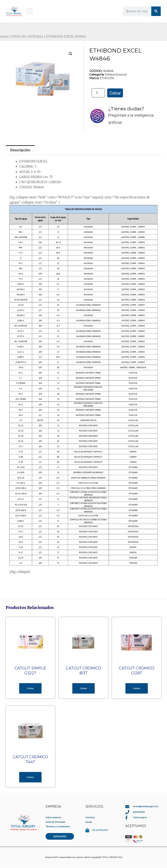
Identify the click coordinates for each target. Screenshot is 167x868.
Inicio (4, 37)
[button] (30, 11)
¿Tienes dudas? (126, 109)
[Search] (156, 11)
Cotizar (115, 93)
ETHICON (19, 37)
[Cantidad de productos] (98, 93)
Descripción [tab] (20, 150)
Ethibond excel (116, 74)
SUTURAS (37, 37)
